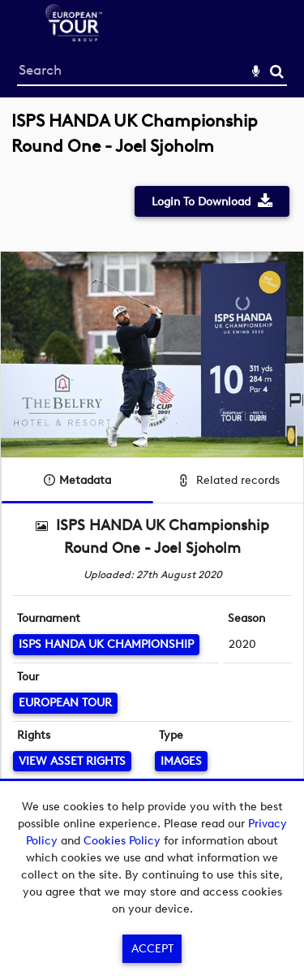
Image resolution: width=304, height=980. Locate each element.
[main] (152, 490)
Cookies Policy (122, 841)
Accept (152, 949)
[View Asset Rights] (72, 761)
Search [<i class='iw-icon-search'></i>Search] (277, 71)
